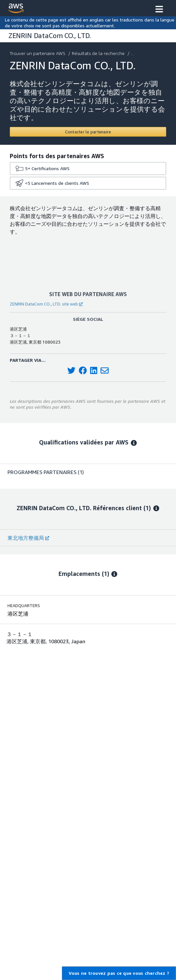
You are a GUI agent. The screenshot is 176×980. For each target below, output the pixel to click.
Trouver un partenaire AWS (38, 53)
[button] (159, 10)
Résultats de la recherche (99, 53)
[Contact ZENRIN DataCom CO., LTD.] (88, 132)
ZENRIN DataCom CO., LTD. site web (46, 304)
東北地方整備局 (28, 538)
